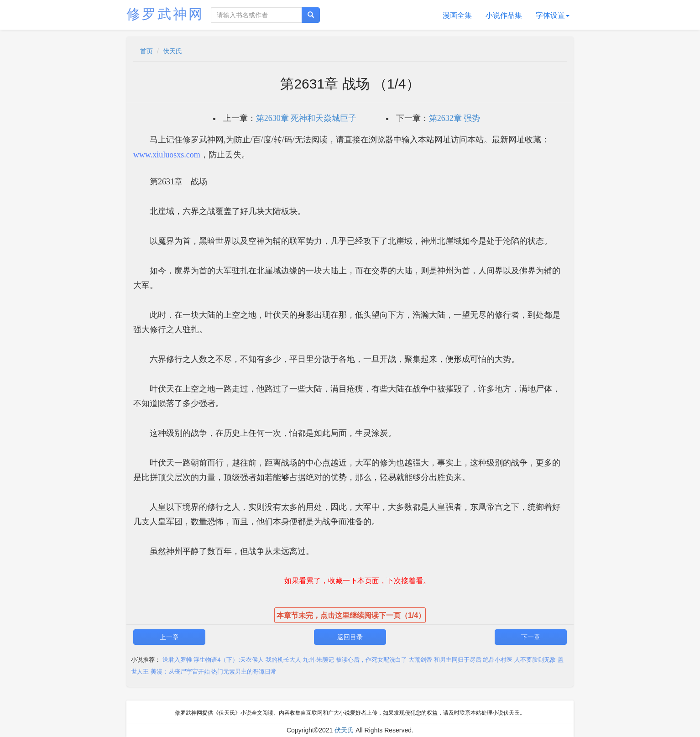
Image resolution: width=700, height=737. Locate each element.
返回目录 (350, 637)
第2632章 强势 (455, 118)
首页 (146, 51)
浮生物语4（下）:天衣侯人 (229, 660)
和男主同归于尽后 (458, 660)
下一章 (531, 637)
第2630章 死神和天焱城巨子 (306, 118)
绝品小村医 (498, 660)
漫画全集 (457, 15)
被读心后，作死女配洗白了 (371, 660)
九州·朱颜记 (318, 660)
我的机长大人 (283, 660)
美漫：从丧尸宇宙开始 (180, 672)
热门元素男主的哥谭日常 (244, 672)
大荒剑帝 (420, 660)
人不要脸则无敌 (535, 660)
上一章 (169, 637)
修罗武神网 (165, 14)
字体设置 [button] (553, 15)
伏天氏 (172, 51)
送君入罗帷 (177, 660)
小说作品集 (504, 15)
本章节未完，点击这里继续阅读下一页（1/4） (351, 615)
